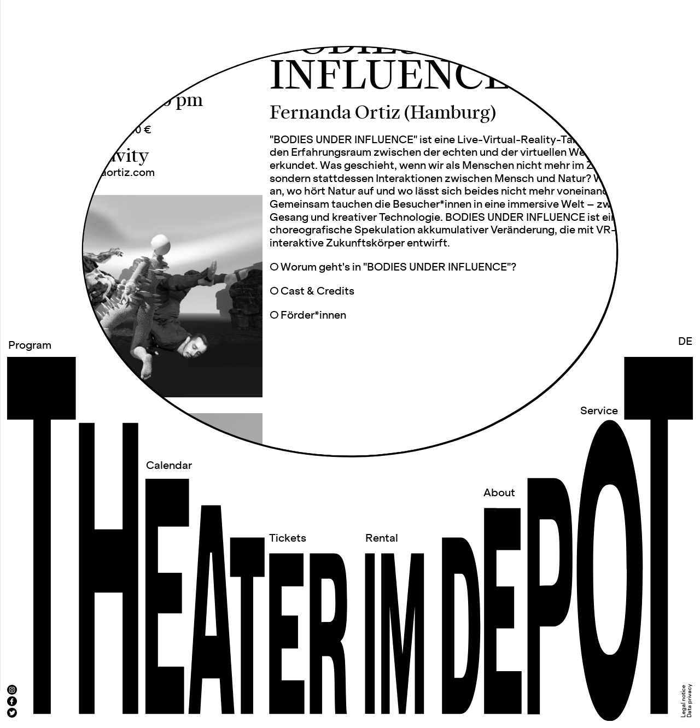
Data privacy (690, 701)
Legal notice (684, 701)
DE (685, 342)
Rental (382, 539)
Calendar (169, 466)
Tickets (288, 539)
